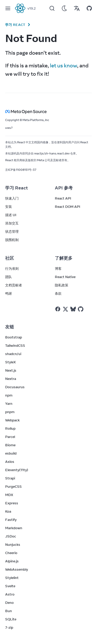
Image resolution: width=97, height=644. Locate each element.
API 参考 (64, 188)
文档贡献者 (14, 285)
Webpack (12, 420)
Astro (10, 594)
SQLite (11, 619)
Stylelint (12, 578)
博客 (58, 268)
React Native (65, 277)
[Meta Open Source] (48, 112)
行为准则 (12, 268)
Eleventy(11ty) (17, 470)
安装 (9, 207)
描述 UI (11, 215)
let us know (64, 65)
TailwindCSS (15, 345)
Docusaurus (15, 387)
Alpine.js (12, 561)
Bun (9, 611)
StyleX (10, 362)
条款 (58, 293)
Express (12, 503)
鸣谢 (9, 293)
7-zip (9, 627)
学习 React (15, 25)
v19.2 (32, 8)
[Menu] (8, 8)
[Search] (52, 8)
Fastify (11, 520)
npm (9, 395)
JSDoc (11, 536)
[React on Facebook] (58, 309)
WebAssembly (17, 569)
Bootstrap (14, 337)
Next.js (11, 370)
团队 (9, 277)
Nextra (11, 379)
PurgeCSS (13, 486)
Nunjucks (13, 544)
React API (63, 198)
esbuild (11, 453)
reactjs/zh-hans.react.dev (52, 153)
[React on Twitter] (65, 309)
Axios (10, 462)
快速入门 (12, 198)
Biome (10, 445)
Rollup (10, 428)
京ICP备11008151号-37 (21, 170)
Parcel (10, 437)
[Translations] (77, 8)
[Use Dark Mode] (64, 8)
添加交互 (12, 223)
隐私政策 (62, 285)
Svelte (10, 586)
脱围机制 (12, 240)
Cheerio (11, 553)
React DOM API (68, 207)
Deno (9, 603)
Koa (8, 511)
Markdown (14, 528)
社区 (10, 258)
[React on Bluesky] (73, 309)
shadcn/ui (13, 354)
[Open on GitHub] (89, 8)
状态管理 (12, 231)
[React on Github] (81, 309)
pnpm (10, 412)
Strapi (10, 478)
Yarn (9, 404)
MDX (9, 495)
